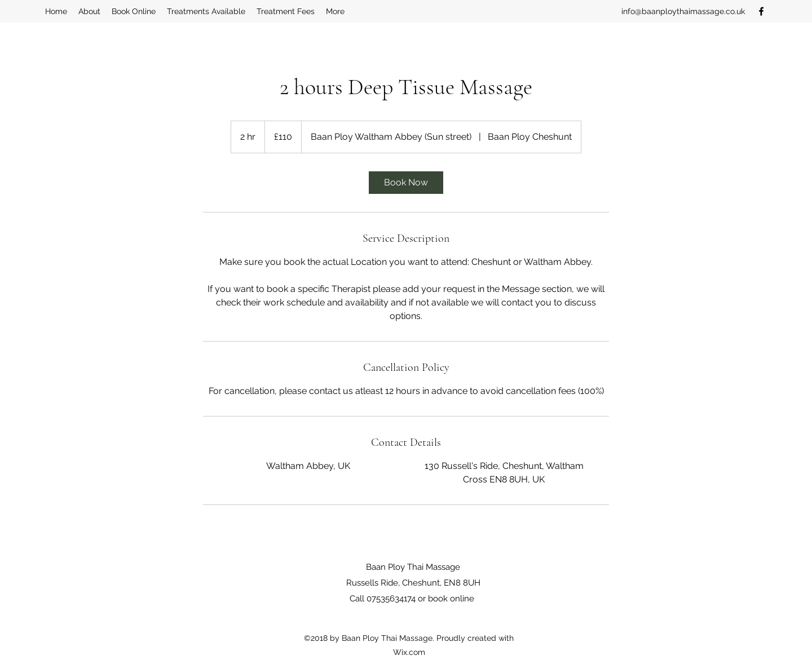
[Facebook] (761, 11)
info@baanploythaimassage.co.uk (683, 11)
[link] (406, 183)
